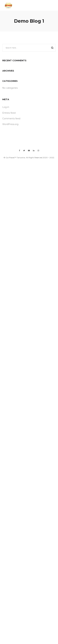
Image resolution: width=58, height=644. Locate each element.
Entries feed (9, 113)
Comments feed (11, 119)
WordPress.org (10, 124)
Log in (6, 107)
